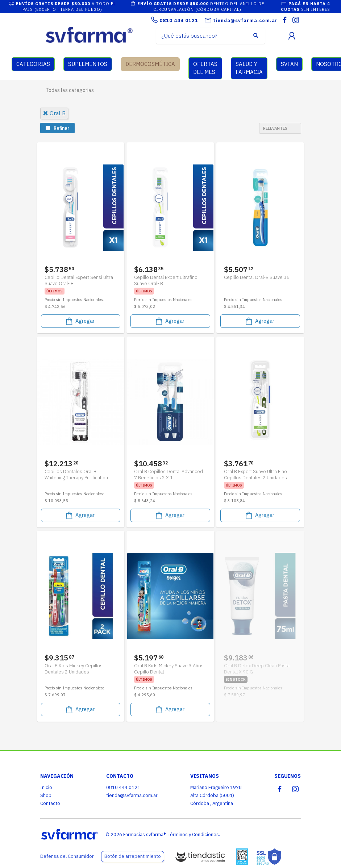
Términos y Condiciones (193, 834)
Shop (46, 795)
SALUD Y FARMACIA (249, 68)
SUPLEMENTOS (88, 64)
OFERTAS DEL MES (205, 68)
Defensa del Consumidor (67, 856)
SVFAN (289, 64)
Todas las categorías (70, 90)
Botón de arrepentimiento (133, 856)
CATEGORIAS (33, 64)
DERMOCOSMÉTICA (150, 64)
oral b (54, 113)
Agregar (80, 321)
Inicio (46, 787)
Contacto (50, 803)
